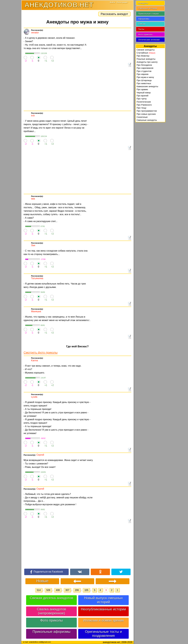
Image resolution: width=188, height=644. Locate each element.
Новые (42, 581)
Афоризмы (144, 19)
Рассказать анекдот (114, 14)
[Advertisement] (77, 89)
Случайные (146, 53)
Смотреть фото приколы (41, 352)
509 (48, 590)
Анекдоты (143, 3)
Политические (144, 102)
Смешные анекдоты (147, 120)
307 (67, 590)
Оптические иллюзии (149, 40)
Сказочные (142, 117)
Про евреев (143, 74)
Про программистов (147, 111)
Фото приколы (51, 620)
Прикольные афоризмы (51, 632)
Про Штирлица (144, 80)
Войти (113, 2)
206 (77, 590)
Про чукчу (142, 99)
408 (58, 590)
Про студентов (144, 71)
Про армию (142, 89)
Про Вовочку (143, 56)
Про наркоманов (145, 68)
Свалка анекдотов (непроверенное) (51, 611)
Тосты (141, 29)
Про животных (144, 83)
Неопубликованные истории (103, 609)
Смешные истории (148, 8)
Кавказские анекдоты (147, 86)
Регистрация (122, 2)
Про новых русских (146, 114)
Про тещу (142, 108)
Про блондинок (144, 65)
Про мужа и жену (145, 77)
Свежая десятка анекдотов (51, 598)
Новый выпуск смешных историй (103, 600)
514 (39, 590)
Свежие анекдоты (146, 50)
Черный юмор (144, 93)
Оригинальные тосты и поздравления (103, 634)
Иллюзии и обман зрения (103, 620)
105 (86, 590)
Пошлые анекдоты (146, 59)
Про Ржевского (144, 105)
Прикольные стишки (148, 14)
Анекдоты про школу (147, 62)
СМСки (142, 24)
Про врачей (143, 96)
